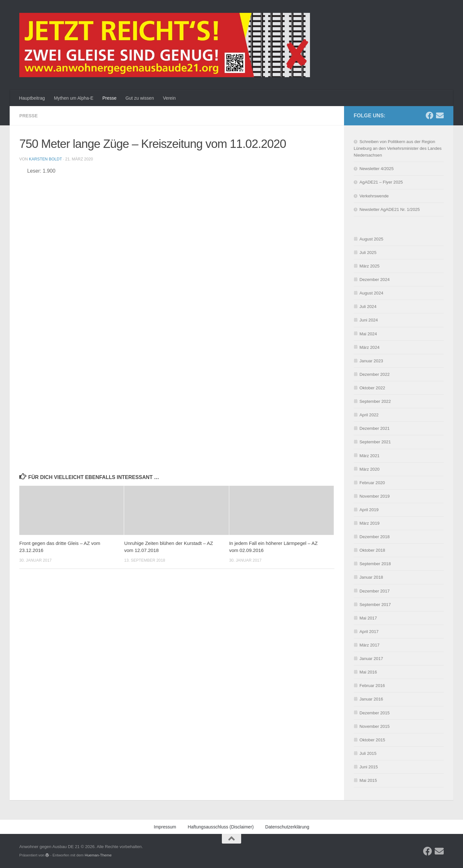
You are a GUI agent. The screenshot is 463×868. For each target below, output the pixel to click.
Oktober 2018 (372, 550)
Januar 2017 (371, 659)
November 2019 (375, 496)
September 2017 (375, 605)
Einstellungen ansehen (425, 845)
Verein (169, 98)
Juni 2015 (369, 767)
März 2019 (369, 523)
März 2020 (369, 469)
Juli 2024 (368, 307)
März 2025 (369, 266)
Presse (109, 98)
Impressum (397, 860)
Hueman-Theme (98, 855)
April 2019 (369, 510)
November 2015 (375, 726)
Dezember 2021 (375, 428)
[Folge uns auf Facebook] (430, 115)
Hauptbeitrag (32, 98)
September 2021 (375, 442)
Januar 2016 (371, 699)
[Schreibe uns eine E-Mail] (440, 115)
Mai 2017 (368, 618)
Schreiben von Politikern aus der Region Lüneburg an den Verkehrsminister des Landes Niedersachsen (398, 148)
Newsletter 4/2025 (377, 169)
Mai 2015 (368, 780)
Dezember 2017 (375, 591)
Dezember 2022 (375, 374)
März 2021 (369, 456)
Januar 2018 (371, 577)
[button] (450, 791)
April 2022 (369, 415)
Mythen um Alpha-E (74, 98)
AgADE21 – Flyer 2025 (381, 182)
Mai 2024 (368, 334)
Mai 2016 (368, 672)
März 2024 (369, 347)
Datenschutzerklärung (366, 860)
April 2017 (369, 632)
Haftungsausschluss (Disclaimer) (221, 827)
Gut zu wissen (140, 98)
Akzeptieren (320, 845)
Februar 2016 (372, 686)
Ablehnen (371, 845)
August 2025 (371, 239)
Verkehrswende (374, 196)
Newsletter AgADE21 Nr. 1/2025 (390, 209)
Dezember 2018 (375, 537)
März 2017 (369, 645)
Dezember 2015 (375, 713)
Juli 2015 (368, 753)
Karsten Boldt (45, 159)
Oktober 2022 (372, 388)
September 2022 (375, 401)
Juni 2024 (369, 320)
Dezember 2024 (375, 280)
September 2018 (375, 564)
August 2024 (371, 293)
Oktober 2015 (372, 740)
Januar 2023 (371, 361)
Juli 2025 (368, 253)
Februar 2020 (372, 483)
